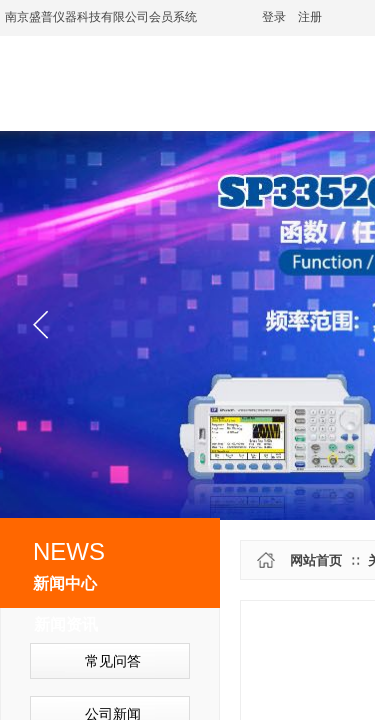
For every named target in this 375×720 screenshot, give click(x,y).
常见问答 (113, 661)
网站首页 (316, 560)
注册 (310, 17)
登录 (274, 17)
